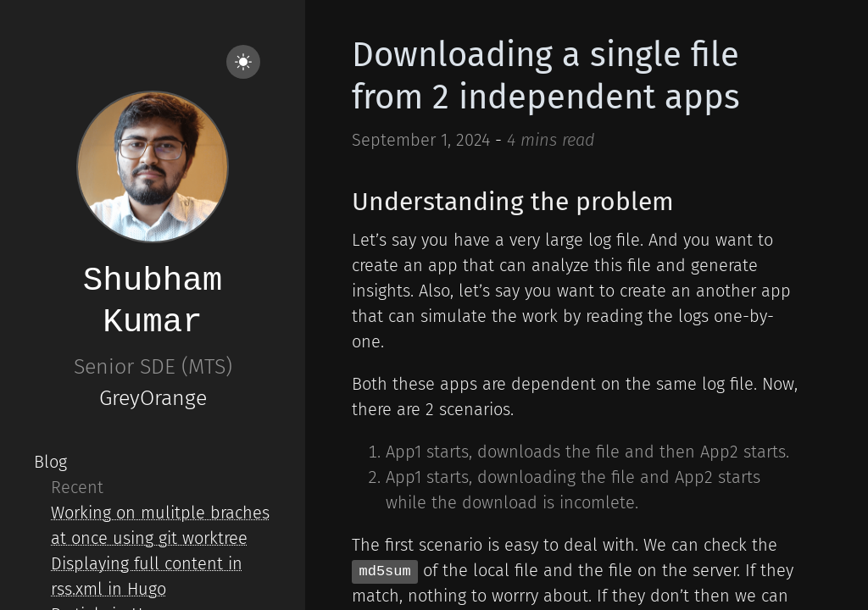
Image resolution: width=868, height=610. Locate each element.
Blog (50, 462)
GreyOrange (153, 398)
